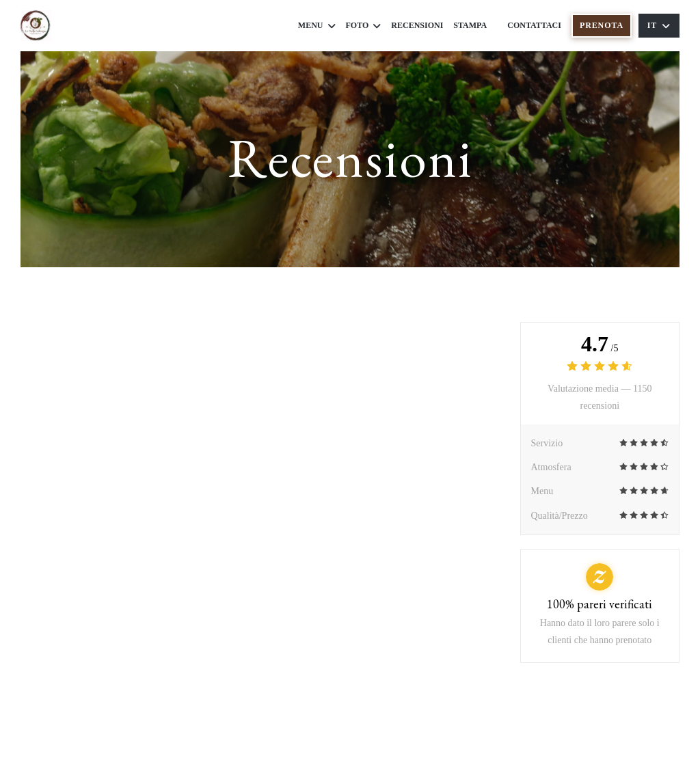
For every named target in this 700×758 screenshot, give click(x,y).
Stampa (470, 25)
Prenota (602, 25)
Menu (317, 26)
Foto (364, 26)
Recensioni (417, 25)
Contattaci (534, 25)
